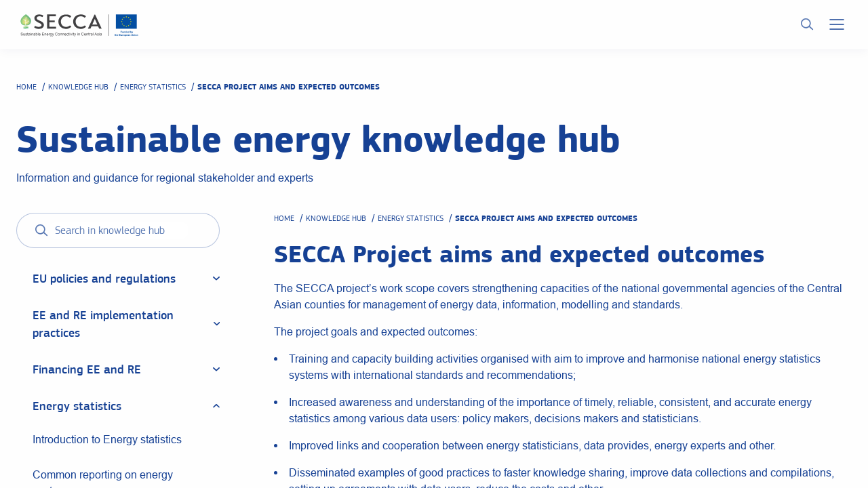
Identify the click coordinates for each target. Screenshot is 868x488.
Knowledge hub (78, 87)
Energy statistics (153, 87)
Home (26, 87)
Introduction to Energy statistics (107, 439)
